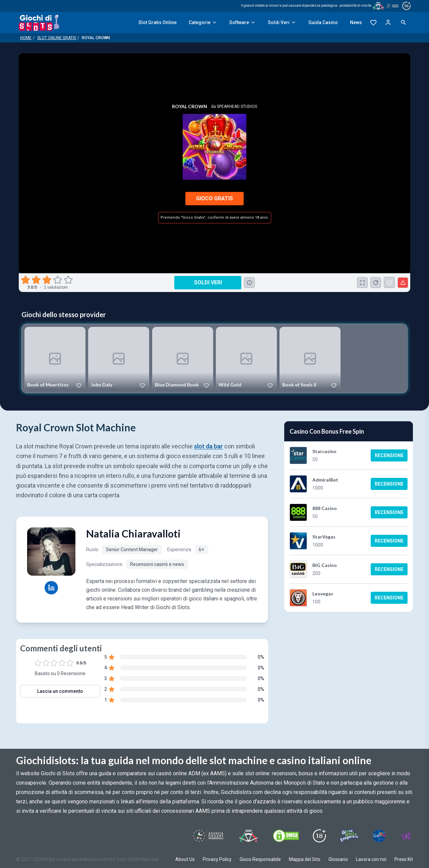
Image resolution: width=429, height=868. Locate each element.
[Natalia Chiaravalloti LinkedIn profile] (51, 588)
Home (26, 38)
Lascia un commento (60, 691)
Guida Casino (323, 22)
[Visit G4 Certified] (379, 836)
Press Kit (404, 859)
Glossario (338, 859)
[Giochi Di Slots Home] (39, 22)
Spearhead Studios (237, 106)
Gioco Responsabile (260, 859)
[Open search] (404, 22)
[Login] (388, 22)
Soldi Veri (282, 22)
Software (242, 22)
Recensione (389, 455)
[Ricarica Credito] (376, 283)
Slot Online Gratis (57, 38)
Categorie (203, 22)
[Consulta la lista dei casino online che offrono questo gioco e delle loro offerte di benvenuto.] (249, 283)
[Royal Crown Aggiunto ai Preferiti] (389, 282)
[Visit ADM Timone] (248, 836)
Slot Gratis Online (158, 22)
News (356, 22)
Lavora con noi (371, 859)
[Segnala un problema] (403, 283)
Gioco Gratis (214, 198)
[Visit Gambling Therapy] (406, 836)
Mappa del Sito (305, 859)
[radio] (26, 280)
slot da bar (208, 446)
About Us (185, 859)
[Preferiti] (373, 22)
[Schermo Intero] (362, 283)
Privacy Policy (217, 859)
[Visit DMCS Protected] (286, 836)
